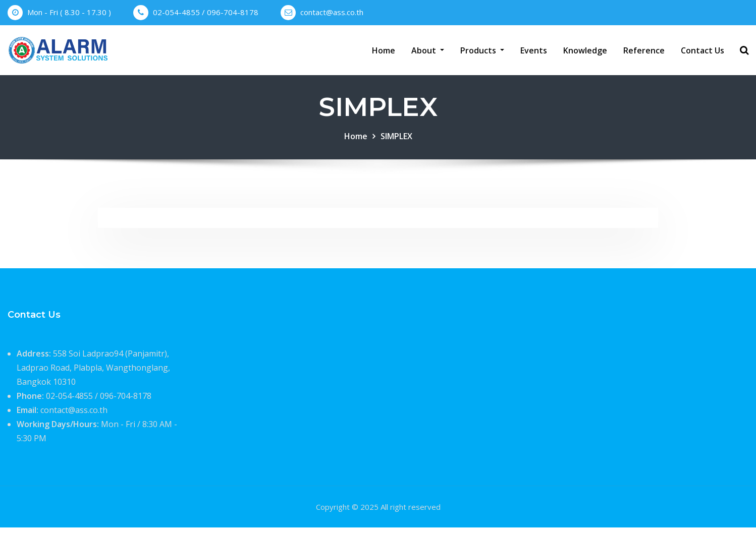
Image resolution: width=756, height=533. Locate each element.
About (428, 53)
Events (534, 53)
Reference (644, 53)
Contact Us (703, 53)
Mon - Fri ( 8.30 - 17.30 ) (69, 12)
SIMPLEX (396, 142)
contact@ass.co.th (332, 12)
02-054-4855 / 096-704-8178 (206, 12)
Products (482, 53)
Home (384, 53)
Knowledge (585, 53)
